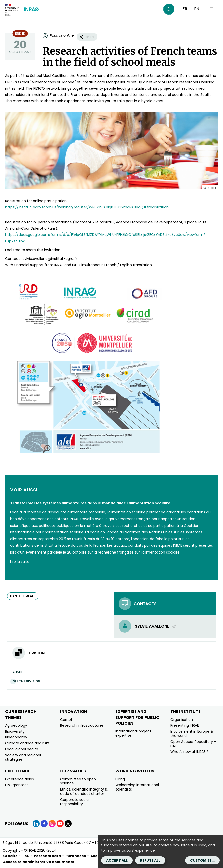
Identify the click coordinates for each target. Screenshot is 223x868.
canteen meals (23, 596)
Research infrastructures (82, 725)
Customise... (202, 860)
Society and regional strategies (23, 757)
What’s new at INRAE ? (189, 752)
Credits (10, 856)
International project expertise (133, 733)
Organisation (182, 720)
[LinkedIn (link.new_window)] (36, 824)
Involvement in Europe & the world (192, 733)
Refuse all (150, 860)
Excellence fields (19, 779)
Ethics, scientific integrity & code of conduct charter (84, 791)
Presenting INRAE (185, 725)
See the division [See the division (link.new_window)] (28, 681)
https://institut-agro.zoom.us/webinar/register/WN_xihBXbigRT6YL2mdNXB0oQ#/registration (87, 207)
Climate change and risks (27, 743)
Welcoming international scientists (137, 787)
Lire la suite (20, 562)
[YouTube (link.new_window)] (60, 824)
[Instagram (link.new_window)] (52, 824)
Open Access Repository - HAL (193, 744)
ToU (26, 856)
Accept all (117, 860)
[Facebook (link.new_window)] (44, 824)
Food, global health (22, 749)
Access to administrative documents (39, 862)
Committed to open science (78, 781)
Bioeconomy (16, 737)
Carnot (66, 720)
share (87, 37)
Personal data (47, 856)
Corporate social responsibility (75, 802)
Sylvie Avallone (156, 626)
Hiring (120, 779)
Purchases (76, 856)
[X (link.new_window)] (68, 824)
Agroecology (16, 725)
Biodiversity (15, 731)
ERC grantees (17, 785)
